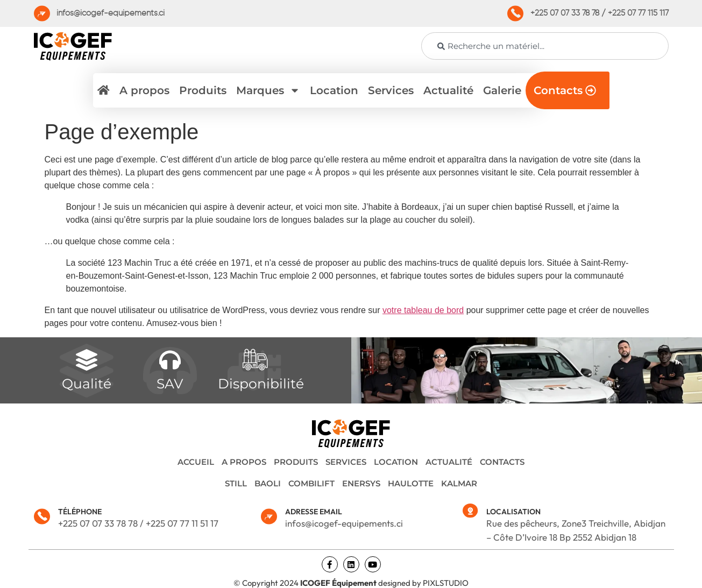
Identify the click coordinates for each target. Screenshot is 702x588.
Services (391, 90)
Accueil (196, 462)
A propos (144, 90)
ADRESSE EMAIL (314, 512)
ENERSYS (361, 483)
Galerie (502, 90)
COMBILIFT (311, 483)
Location (334, 90)
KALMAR (459, 483)
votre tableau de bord (423, 310)
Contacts (502, 462)
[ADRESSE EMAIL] (269, 516)
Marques (268, 90)
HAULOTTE (411, 483)
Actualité (448, 90)
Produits (203, 90)
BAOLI (268, 483)
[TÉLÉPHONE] (42, 516)
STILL (236, 483)
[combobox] (545, 46)
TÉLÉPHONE (80, 512)
